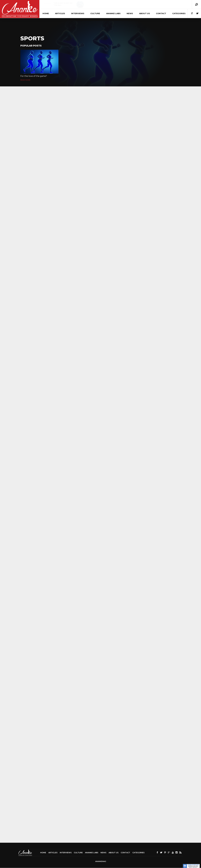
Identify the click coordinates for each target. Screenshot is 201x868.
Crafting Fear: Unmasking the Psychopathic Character (113, 6)
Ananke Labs (113, 13)
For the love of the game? (34, 76)
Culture (100, 3)
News (130, 13)
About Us (144, 13)
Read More (25, 80)
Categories (179, 13)
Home (46, 13)
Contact (161, 13)
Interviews (78, 13)
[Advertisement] (100, 834)
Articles (47, 3)
